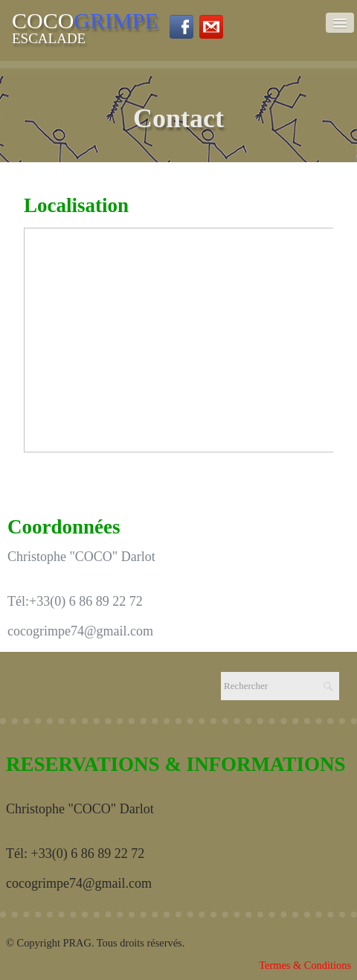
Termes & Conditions (305, 965)
